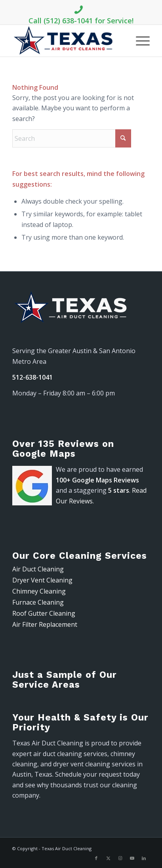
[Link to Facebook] (96, 858)
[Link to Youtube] (132, 858)
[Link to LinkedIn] (144, 858)
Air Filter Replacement (45, 624)
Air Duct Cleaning (38, 569)
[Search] (72, 138)
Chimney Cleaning (39, 591)
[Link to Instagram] (120, 858)
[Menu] (139, 41)
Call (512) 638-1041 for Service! (81, 13)
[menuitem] (139, 41)
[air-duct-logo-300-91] (67, 41)
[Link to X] (108, 858)
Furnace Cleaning (38, 602)
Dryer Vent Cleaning (42, 580)
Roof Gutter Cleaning (44, 613)
